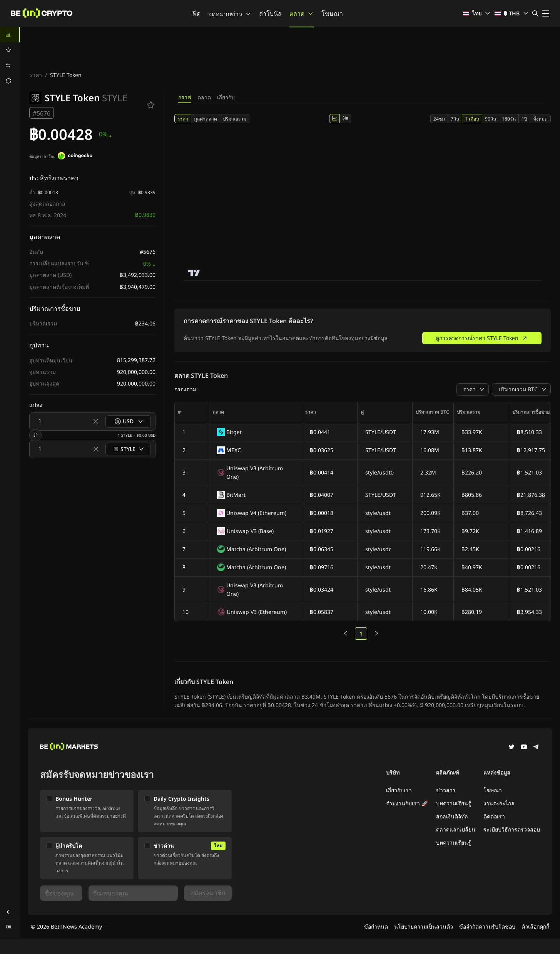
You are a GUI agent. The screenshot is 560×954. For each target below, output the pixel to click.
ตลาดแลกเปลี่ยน (456, 829)
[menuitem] (10, 35)
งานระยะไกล (499, 803)
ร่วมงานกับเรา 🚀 (407, 803)
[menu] (10, 58)
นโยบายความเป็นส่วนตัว (424, 926)
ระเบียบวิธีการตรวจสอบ (512, 829)
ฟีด (196, 13)
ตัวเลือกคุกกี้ (535, 926)
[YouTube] (524, 748)
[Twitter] (512, 748)
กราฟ (185, 97)
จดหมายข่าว (230, 14)
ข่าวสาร (446, 790)
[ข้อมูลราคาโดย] (75, 157)
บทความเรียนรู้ (454, 803)
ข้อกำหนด (376, 926)
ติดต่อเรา (494, 816)
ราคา (36, 75)
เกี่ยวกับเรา (399, 790)
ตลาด (302, 13)
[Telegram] (536, 748)
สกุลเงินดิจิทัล (452, 816)
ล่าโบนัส (270, 13)
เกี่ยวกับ (226, 97)
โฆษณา (332, 13)
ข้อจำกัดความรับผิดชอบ (487, 926)
